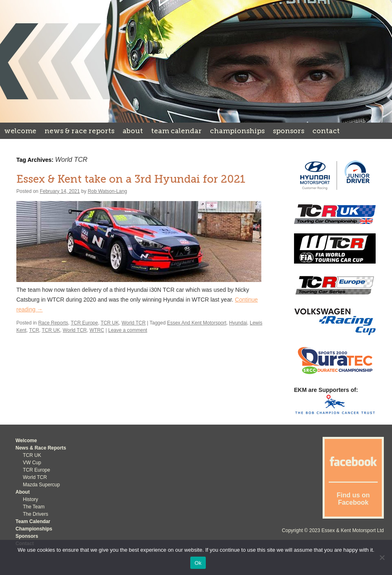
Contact (326, 131)
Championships (237, 131)
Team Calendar (176, 131)
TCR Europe (84, 323)
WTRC (97, 330)
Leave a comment (128, 330)
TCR (34, 330)
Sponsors (288, 131)
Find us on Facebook (353, 499)
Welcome (20, 131)
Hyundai (238, 323)
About (133, 131)
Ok (198, 563)
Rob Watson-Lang (107, 191)
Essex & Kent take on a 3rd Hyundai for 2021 (131, 179)
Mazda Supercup (41, 485)
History (30, 499)
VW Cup (32, 463)
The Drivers (36, 514)
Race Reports (53, 323)
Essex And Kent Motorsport (197, 323)
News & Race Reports (79, 131)
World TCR (134, 323)
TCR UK (110, 323)
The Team (34, 507)
